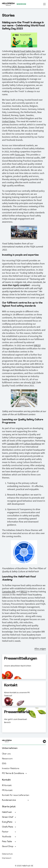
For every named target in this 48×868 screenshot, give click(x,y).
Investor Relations (11, 769)
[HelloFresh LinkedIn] (44, 741)
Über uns (6, 754)
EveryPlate (9, 822)
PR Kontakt (7, 790)
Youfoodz (9, 837)
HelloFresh (9, 812)
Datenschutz (7, 854)
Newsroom (7, 759)
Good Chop (9, 847)
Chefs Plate (9, 827)
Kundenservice (16, 800)
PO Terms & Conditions (15, 773)
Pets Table (9, 842)
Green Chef (9, 817)
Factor (9, 832)
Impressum (7, 858)
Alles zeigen (40, 649)
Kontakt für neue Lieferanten (16, 795)
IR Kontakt (7, 786)
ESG (4, 764)
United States (9, 121)
